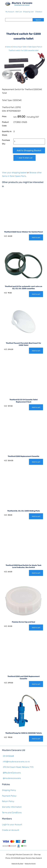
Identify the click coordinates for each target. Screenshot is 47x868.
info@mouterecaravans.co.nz (16, 762)
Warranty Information (12, 807)
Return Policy (8, 801)
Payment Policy (9, 796)
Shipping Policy (9, 790)
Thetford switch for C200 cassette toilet (24, 50)
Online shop (16, 47)
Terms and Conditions (12, 813)
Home (8, 47)
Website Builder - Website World (23, 864)
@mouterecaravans (12, 778)
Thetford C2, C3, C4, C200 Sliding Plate (24, 511)
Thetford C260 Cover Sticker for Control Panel (23, 232)
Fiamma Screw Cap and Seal (23, 622)
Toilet (24, 47)
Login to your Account (12, 824)
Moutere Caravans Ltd (24, 854)
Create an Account (11, 830)
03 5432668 (8, 756)
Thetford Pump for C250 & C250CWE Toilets (24, 733)
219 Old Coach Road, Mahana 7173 (18, 767)
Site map (37, 854)
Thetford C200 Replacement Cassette (23, 456)
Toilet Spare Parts (34, 47)
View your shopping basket (14, 173)
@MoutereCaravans (12, 773)
